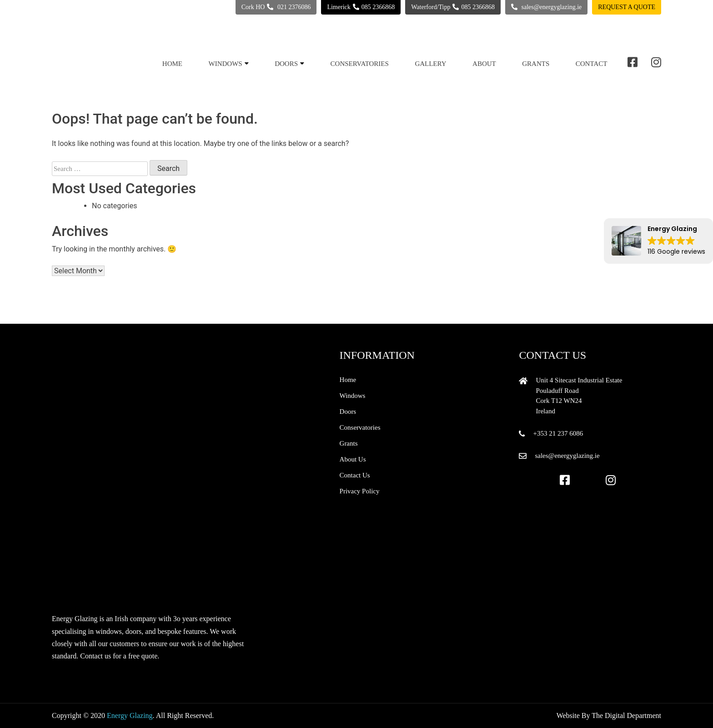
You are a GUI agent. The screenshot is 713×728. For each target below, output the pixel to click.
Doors (286, 64)
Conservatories (360, 64)
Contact (592, 64)
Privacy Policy (360, 491)
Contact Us (355, 475)
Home (172, 64)
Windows (226, 64)
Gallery (430, 64)
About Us (353, 459)
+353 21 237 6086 (558, 433)
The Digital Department (626, 715)
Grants (536, 64)
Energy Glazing (130, 715)
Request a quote (627, 7)
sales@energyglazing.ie (567, 456)
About (484, 64)
